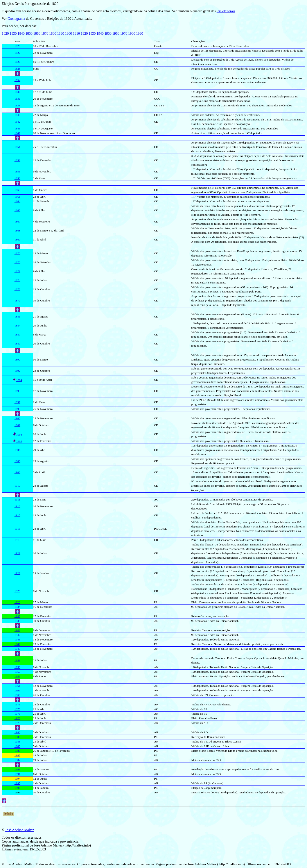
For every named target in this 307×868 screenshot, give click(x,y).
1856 (17, 171)
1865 (17, 210)
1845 (17, 128)
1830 (13, 33)
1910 (76, 33)
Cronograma (17, 19)
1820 (5, 33)
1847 (17, 133)
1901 (17, 425)
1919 (17, 540)
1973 (17, 704)
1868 (17, 230)
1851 (17, 147)
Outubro (45, 704)
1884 (17, 325)
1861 (17, 197)
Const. (158, 46)
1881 (17, 317)
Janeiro (43, 190)
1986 (17, 751)
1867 (17, 221)
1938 (17, 621)
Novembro (51, 147)
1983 (17, 742)
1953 (17, 667)
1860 (37, 33)
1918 (17, 529)
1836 (17, 92)
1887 (17, 334)
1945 (17, 639)
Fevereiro (44, 630)
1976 (17, 714)
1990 (140, 33)
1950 (108, 33)
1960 (116, 33)
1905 (19, 441)
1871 (17, 271)
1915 (17, 515)
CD (156, 80)
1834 (17, 80)
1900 (68, 33)
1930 (92, 33)
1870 (45, 33)
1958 (17, 676)
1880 (53, 33)
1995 (17, 783)
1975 (17, 709)
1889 (17, 343)
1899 (17, 409)
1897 (17, 402)
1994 (17, 779)
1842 (17, 122)
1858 (17, 178)
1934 (17, 607)
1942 (17, 630)
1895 (17, 391)
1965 (17, 690)
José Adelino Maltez (20, 830)
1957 (17, 672)
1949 (17, 644)
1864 (17, 201)
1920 (84, 33)
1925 (17, 591)
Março (44, 115)
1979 (17, 723)
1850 (29, 33)
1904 (19, 435)
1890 (61, 33)
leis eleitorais (226, 11)
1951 (17, 660)
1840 (21, 33)
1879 (17, 300)
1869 (17, 239)
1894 (19, 380)
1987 (17, 755)
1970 (124, 33)
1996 (17, 788)
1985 (17, 746)
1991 (17, 769)
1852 (17, 160)
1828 (17, 69)
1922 (17, 573)
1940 (100, 33)
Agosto (44, 317)
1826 (17, 62)
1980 (132, 33)
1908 (17, 472)
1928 (17, 602)
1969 (17, 695)
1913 (17, 506)
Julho (43, 553)
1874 (17, 280)
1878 (17, 289)
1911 (17, 499)
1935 (17, 616)
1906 (17, 450)
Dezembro (46, 607)
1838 (17, 105)
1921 (17, 553)
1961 (17, 686)
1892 (17, 371)
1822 (17, 53)
